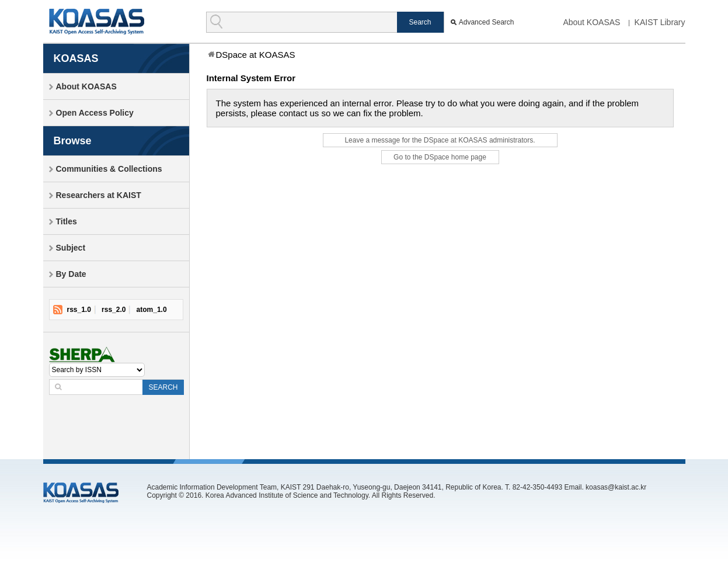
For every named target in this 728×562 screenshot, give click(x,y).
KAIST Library (660, 22)
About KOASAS (591, 22)
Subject (71, 248)
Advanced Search (487, 22)
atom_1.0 (152, 310)
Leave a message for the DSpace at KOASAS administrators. (440, 140)
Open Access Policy (95, 113)
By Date (71, 274)
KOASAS (97, 21)
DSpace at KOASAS (256, 55)
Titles (67, 221)
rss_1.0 (79, 310)
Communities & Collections (109, 169)
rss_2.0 (114, 310)
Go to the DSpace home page (440, 157)
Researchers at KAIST (99, 195)
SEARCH (163, 387)
